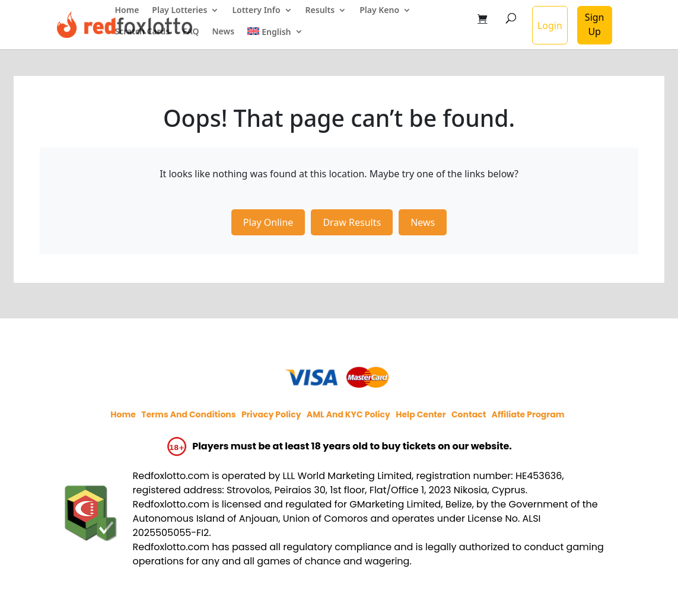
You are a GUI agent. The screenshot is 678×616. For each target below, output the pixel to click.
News (224, 32)
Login (550, 25)
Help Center (421, 414)
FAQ (191, 32)
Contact (469, 414)
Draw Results (352, 222)
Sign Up (595, 24)
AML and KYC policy (348, 414)
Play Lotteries (179, 11)
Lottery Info (256, 11)
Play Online (268, 222)
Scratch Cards (143, 32)
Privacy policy (271, 414)
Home (127, 11)
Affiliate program (528, 414)
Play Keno (379, 11)
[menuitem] (275, 38)
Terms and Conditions (188, 414)
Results (320, 11)
